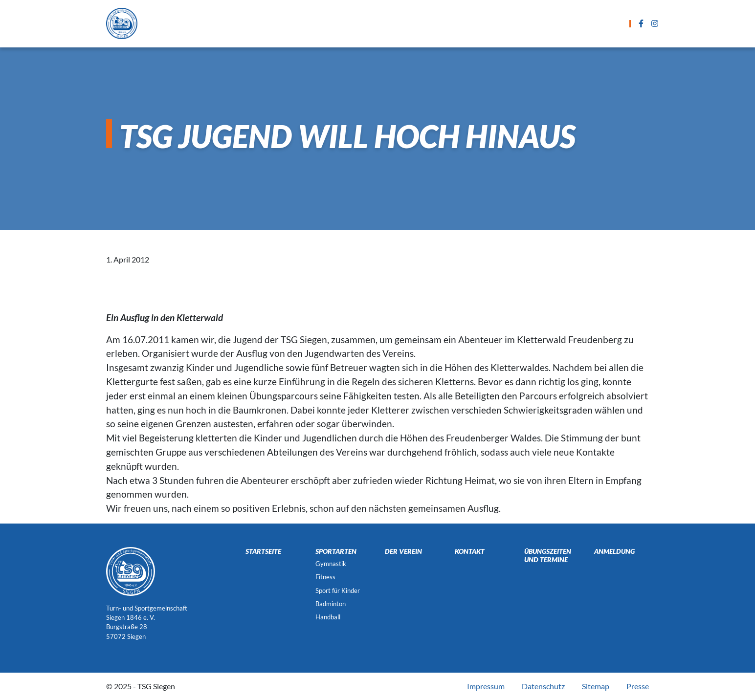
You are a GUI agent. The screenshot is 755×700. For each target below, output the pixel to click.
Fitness (325, 577)
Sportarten (287, 23)
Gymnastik (331, 564)
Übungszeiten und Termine (379, 23)
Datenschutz (543, 686)
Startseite (227, 23)
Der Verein (581, 23)
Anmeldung (470, 23)
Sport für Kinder (338, 591)
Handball (328, 617)
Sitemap (596, 686)
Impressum (486, 686)
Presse (638, 686)
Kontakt (527, 23)
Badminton (331, 604)
